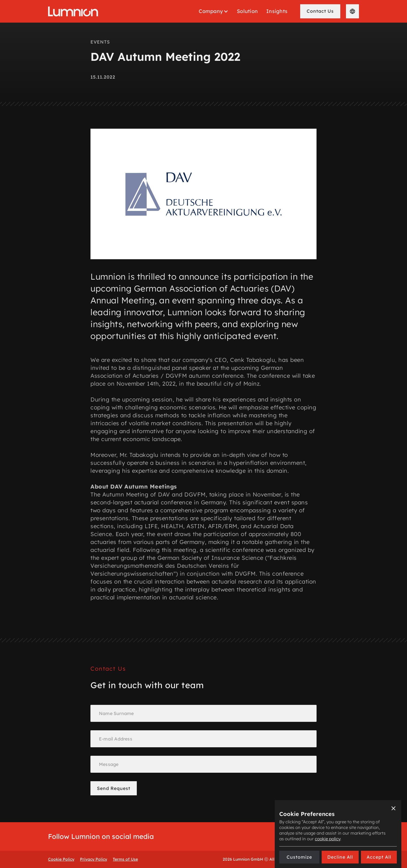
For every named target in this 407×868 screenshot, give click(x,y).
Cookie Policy (61, 859)
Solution (247, 11)
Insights (277, 11)
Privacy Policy (94, 859)
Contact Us (320, 11)
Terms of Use (125, 859)
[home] (73, 11)
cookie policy (328, 839)
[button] (214, 11)
